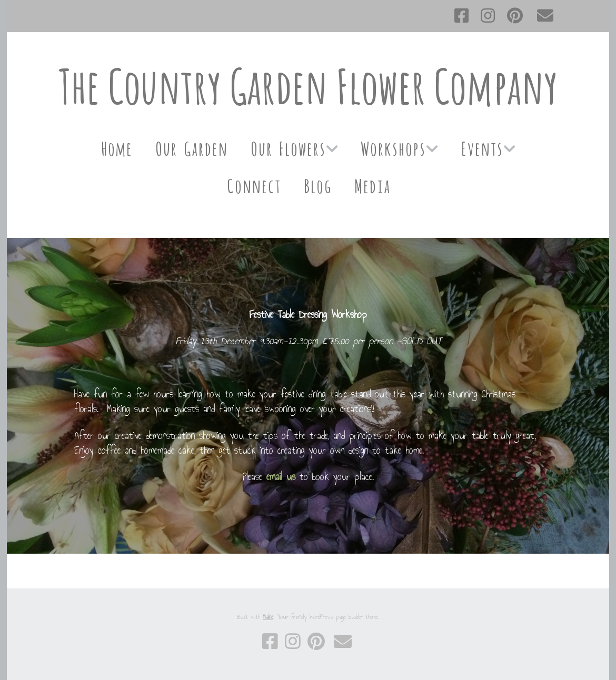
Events (482, 147)
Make (268, 617)
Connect (254, 184)
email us (281, 477)
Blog (317, 184)
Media (372, 184)
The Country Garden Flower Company (308, 86)
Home (116, 147)
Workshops (393, 147)
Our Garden (191, 147)
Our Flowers (288, 147)
